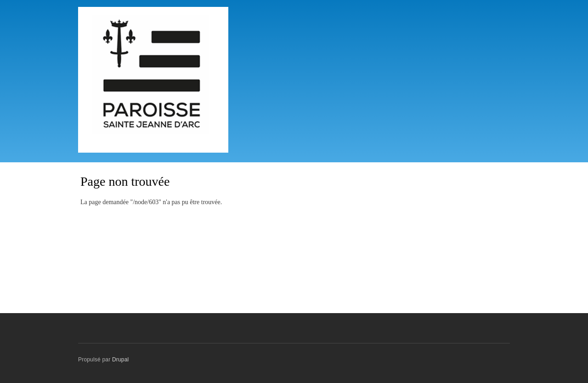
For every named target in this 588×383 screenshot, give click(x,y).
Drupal (121, 360)
